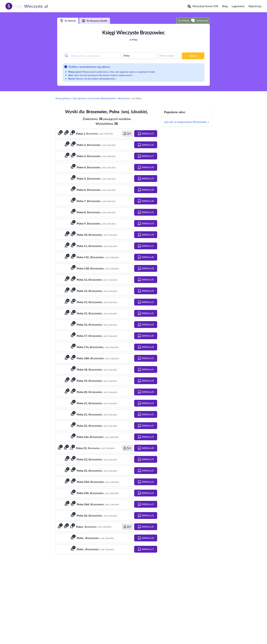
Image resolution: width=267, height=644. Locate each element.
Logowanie (238, 6)
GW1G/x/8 (146, 167)
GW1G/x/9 (146, 179)
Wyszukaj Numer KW (203, 6)
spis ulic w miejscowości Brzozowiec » (187, 122)
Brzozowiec (124, 98)
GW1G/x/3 (146, 223)
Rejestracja (255, 6)
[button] (127, 134)
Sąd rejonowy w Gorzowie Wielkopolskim (94, 98)
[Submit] (67, 56)
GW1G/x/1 (146, 246)
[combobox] (92, 56)
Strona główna (63, 98)
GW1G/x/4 (146, 369)
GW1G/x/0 (146, 280)
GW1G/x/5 (146, 313)
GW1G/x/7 (146, 156)
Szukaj (193, 56)
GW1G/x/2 (146, 134)
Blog (225, 6)
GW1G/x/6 (146, 145)
